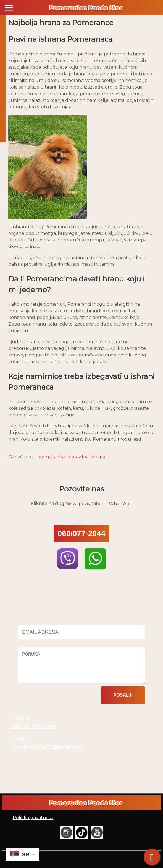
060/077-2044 (82, 533)
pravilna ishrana (88, 457)
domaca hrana (54, 457)
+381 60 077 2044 (34, 726)
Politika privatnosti (33, 818)
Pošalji (123, 695)
